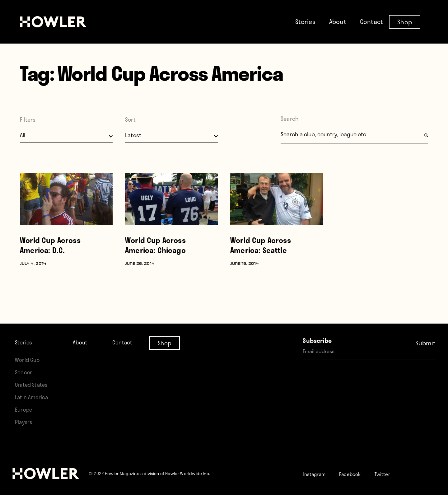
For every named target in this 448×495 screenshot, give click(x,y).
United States (33, 384)
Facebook (358, 474)
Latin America (33, 397)
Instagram (317, 474)
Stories (305, 21)
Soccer (25, 372)
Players (25, 422)
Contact (371, 21)
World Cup (29, 360)
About (338, 21)
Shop (405, 21)
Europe (25, 409)
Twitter (394, 474)
